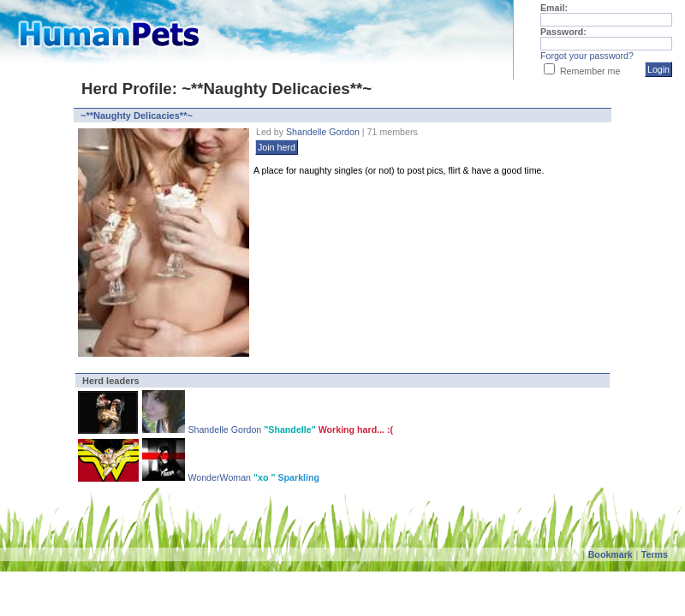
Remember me (590, 71)
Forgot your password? (587, 56)
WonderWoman (220, 477)
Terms (655, 554)
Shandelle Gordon (323, 132)
